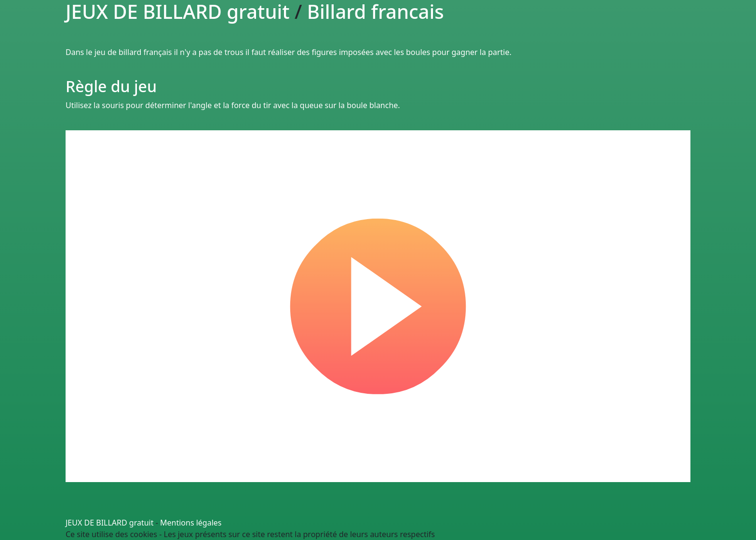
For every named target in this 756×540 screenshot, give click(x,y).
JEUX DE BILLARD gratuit (110, 523)
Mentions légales (191, 523)
